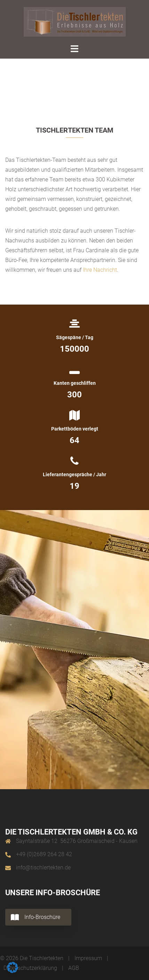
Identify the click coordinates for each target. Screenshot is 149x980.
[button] (13, 967)
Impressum (88, 958)
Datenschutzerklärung (30, 968)
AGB (74, 968)
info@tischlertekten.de (43, 867)
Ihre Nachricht (100, 270)
